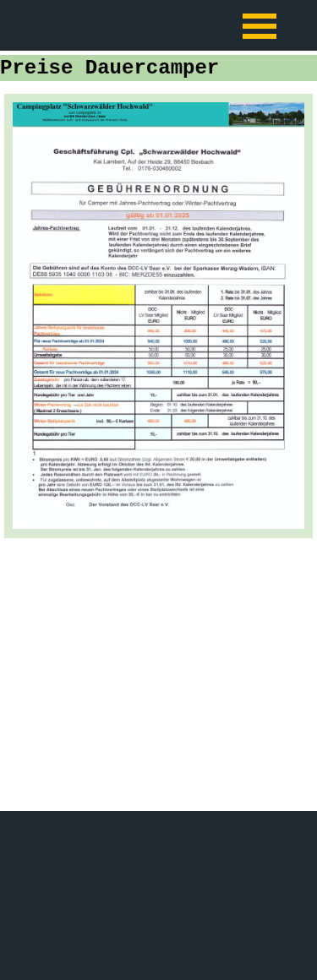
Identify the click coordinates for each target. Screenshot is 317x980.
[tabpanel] (158, 316)
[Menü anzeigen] (260, 26)
